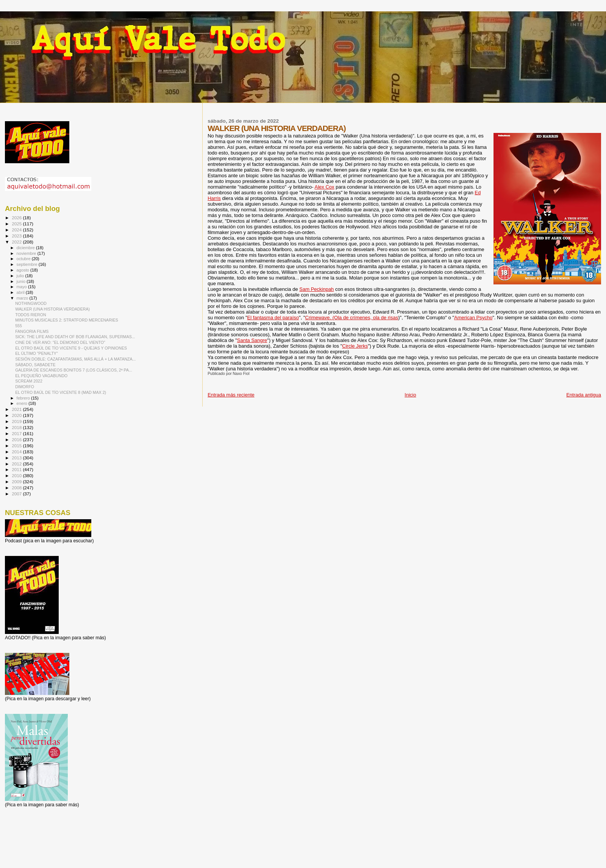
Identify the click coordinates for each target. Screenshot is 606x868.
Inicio (410, 395)
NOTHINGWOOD (31, 303)
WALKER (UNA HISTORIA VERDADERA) (52, 309)
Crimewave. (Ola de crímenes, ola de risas (352, 318)
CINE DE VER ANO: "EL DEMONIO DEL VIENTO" (60, 342)
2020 (17, 415)
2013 (17, 458)
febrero (24, 398)
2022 (17, 242)
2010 (17, 475)
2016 (17, 439)
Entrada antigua (584, 395)
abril (21, 292)
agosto (24, 270)
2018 (17, 427)
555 (19, 326)
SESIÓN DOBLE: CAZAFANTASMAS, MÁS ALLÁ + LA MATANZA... (75, 359)
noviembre (27, 253)
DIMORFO (25, 387)
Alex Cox (325, 187)
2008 (17, 488)
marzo (23, 298)
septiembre (28, 264)
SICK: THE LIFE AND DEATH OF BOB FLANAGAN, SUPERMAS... (75, 337)
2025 (17, 224)
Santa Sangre (252, 340)
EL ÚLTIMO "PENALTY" (37, 353)
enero (23, 403)
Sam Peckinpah (316, 289)
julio (21, 276)
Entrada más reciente (231, 395)
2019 (17, 421)
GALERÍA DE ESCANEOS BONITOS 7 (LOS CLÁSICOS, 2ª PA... (74, 370)
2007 (17, 494)
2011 (17, 469)
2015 (17, 446)
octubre (24, 259)
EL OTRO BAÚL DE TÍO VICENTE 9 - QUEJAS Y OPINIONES (71, 348)
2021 (17, 409)
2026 (17, 218)
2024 (17, 230)
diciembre (26, 248)
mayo (22, 287)
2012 (17, 464)
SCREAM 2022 (29, 381)
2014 (17, 452)
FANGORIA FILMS (32, 331)
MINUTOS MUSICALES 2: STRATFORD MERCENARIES (67, 320)
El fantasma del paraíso (273, 318)
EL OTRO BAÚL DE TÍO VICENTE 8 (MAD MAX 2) (61, 392)
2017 (17, 433)
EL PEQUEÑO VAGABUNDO (41, 376)
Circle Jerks (355, 346)
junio (22, 281)
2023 (17, 236)
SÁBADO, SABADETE (35, 365)
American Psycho (473, 318)
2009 (17, 482)
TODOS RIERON (31, 315)
